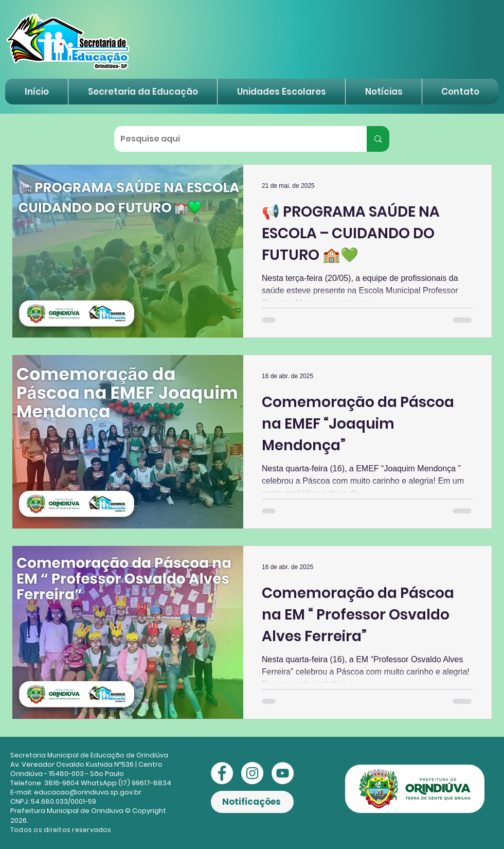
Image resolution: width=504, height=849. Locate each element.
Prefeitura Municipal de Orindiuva (67, 811)
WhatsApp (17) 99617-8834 (126, 783)
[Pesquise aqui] (233, 139)
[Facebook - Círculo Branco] (222, 773)
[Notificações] (252, 802)
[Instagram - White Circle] (252, 773)
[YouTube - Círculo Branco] (283, 773)
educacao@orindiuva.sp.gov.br (88, 792)
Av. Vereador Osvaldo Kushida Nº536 (72, 764)
